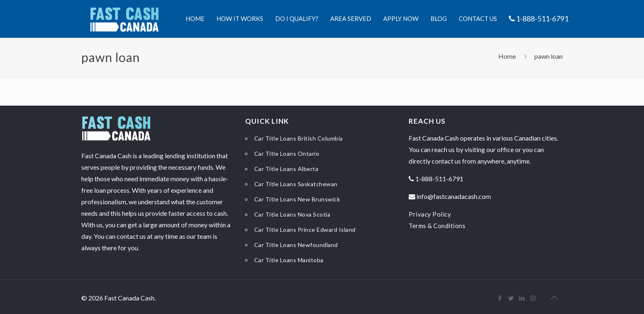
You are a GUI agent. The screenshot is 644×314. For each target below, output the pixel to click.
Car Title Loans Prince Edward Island (305, 230)
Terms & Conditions (437, 226)
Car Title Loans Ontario (287, 154)
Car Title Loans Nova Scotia (292, 214)
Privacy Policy (430, 214)
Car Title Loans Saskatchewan (296, 184)
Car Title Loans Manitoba (289, 260)
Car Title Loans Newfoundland (296, 245)
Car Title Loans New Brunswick (297, 199)
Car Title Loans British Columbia (299, 138)
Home (507, 56)
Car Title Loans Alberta (286, 169)
